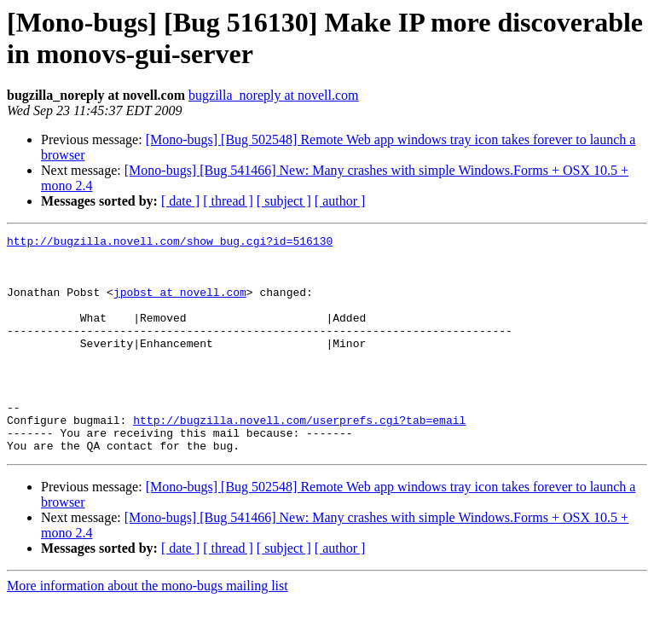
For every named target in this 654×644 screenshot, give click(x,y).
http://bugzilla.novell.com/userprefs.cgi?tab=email (299, 458)
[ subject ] (284, 201)
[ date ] (180, 201)
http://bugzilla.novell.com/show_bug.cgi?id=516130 (170, 243)
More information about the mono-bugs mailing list (148, 629)
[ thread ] (228, 201)
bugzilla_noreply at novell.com (274, 95)
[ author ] (340, 201)
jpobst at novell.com (180, 305)
